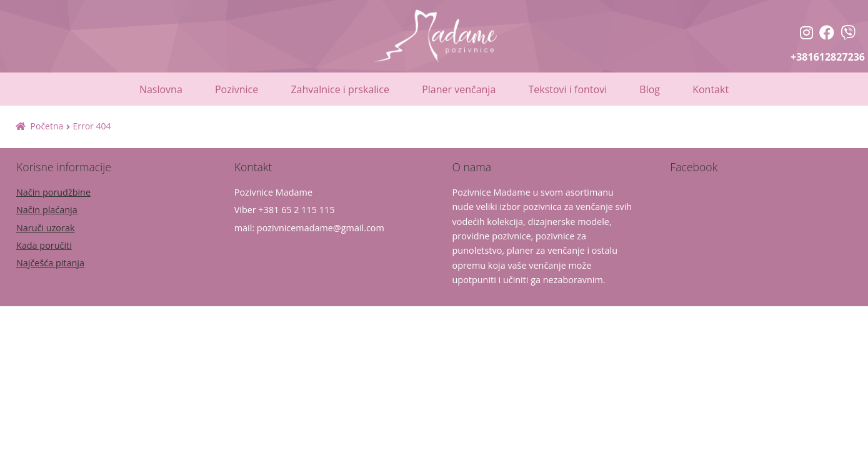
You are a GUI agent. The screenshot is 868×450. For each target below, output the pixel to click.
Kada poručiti (44, 245)
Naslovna (161, 89)
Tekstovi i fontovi (567, 89)
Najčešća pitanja (50, 263)
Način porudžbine (53, 192)
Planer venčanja (459, 89)
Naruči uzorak (45, 228)
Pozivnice (237, 89)
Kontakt (711, 89)
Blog (650, 89)
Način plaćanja (47, 210)
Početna (47, 126)
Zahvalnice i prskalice (340, 89)
